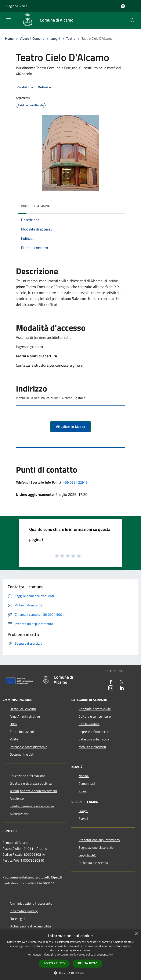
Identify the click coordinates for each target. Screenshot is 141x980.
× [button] (136, 934)
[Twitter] (122, 682)
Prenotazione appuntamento (99, 840)
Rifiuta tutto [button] (88, 963)
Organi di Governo (23, 709)
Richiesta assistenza (93, 863)
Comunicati (87, 783)
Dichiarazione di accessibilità (30, 926)
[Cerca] (132, 20)
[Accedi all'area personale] (123, 6)
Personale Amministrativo (28, 747)
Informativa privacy (24, 911)
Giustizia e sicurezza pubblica (31, 783)
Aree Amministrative (25, 716)
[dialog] (70, 955)
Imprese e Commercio (94, 732)
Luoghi (55, 38)
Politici (15, 739)
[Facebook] (111, 682)
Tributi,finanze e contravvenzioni (33, 791)
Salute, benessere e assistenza (32, 806)
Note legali (17, 919)
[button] (70, 973)
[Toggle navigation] (8, 20)
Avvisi (83, 791)
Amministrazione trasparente (31, 903)
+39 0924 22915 (75, 482)
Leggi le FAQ (87, 855)
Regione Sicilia (17, 6)
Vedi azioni (48, 87)
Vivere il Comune (32, 38)
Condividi (26, 87)
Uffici (13, 724)
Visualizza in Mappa (70, 427)
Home (9, 38)
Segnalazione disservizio (96, 847)
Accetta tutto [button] (54, 963)
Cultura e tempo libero (95, 716)
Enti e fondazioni (22, 732)
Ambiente (17, 798)
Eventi (83, 819)
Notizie (84, 776)
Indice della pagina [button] (35, 206)
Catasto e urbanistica (94, 739)
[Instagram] (111, 688)
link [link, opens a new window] (111, 955)
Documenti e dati (22, 754)
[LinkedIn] (122, 688)
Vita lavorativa (89, 724)
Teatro (71, 38)
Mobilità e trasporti (92, 747)
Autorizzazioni (20, 814)
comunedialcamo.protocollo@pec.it (36, 877)
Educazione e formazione (28, 776)
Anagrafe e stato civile (95, 709)
